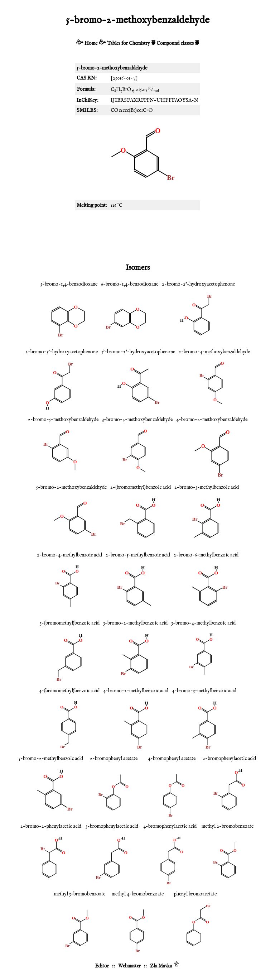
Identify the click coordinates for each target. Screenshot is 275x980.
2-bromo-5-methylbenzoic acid (138, 555)
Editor (102, 966)
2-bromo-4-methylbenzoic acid (69, 555)
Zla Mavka (161, 966)
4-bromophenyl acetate (172, 759)
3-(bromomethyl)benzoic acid (70, 623)
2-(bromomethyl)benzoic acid (141, 487)
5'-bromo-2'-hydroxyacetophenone (138, 352)
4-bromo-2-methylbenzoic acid (136, 691)
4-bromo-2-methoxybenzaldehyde (212, 420)
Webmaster (129, 966)
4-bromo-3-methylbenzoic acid (204, 691)
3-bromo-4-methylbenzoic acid (203, 623)
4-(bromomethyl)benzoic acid (69, 691)
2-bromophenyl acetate (114, 759)
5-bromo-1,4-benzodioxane (69, 284)
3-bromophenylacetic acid (112, 826)
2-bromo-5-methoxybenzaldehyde (63, 420)
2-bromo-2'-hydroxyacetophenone (198, 284)
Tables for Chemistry (129, 43)
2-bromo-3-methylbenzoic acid (207, 487)
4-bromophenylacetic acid (170, 826)
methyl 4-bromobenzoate (138, 894)
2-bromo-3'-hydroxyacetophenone (62, 352)
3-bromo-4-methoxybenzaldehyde (137, 420)
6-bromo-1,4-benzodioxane (130, 284)
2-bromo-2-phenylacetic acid (51, 826)
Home (91, 43)
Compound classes (175, 43)
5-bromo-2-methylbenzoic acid (51, 759)
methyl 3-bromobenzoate (80, 894)
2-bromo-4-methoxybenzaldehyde (214, 352)
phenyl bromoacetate (195, 894)
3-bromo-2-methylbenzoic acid (135, 623)
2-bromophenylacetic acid (229, 759)
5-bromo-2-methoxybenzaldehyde (71, 487)
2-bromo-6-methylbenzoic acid (206, 555)
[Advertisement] (137, 235)
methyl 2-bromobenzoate (228, 826)
